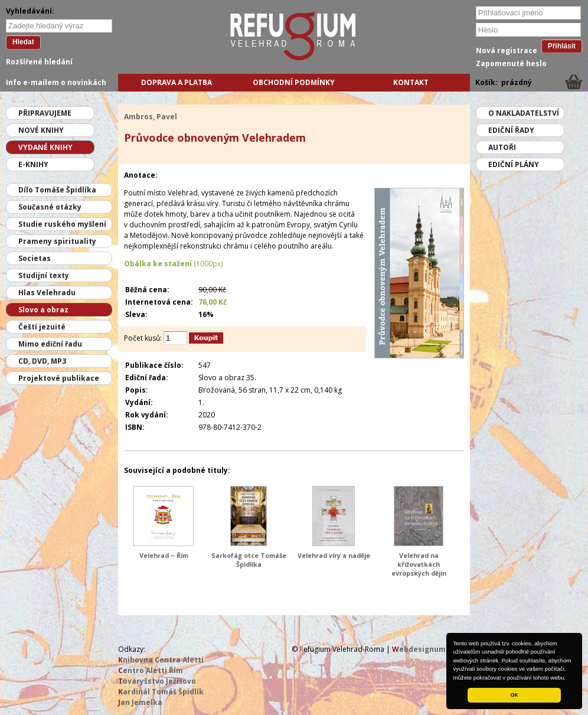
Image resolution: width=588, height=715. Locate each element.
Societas (35, 258)
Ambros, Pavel (151, 117)
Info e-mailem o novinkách (56, 82)
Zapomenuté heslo (511, 63)
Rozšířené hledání (39, 62)
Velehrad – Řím (164, 555)
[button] (569, 678)
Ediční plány (514, 164)
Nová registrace (507, 50)
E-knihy (33, 164)
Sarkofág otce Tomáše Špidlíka (249, 560)
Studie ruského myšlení (62, 224)
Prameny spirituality (57, 241)
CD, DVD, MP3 (42, 361)
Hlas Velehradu (47, 293)
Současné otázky (50, 207)
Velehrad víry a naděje (334, 555)
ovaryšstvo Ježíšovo (157, 681)
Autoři (502, 147)
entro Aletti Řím (151, 670)
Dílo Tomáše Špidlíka (57, 190)
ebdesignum (419, 649)
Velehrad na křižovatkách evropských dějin (419, 564)
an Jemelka (140, 702)
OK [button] (514, 695)
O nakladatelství (524, 113)
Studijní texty (44, 275)
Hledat (23, 42)
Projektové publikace (59, 378)
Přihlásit (562, 46)
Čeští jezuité (42, 327)
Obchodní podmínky (294, 82)
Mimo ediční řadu (50, 344)
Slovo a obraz (43, 310)
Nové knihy (41, 130)
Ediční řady (511, 130)
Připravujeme (45, 113)
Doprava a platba (177, 82)
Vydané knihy (45, 147)
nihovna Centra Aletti (161, 660)
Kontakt (411, 82)
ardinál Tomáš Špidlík (161, 692)
